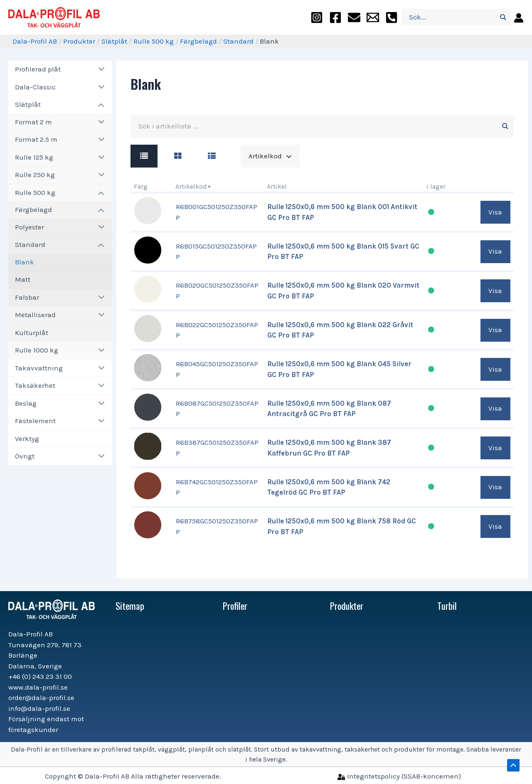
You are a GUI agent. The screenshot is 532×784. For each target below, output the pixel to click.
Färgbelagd (198, 41)
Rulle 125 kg (34, 157)
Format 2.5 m (36, 139)
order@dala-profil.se (41, 698)
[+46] (392, 17)
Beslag (26, 403)
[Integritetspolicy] (399, 776)
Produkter (79, 41)
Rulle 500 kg (154, 41)
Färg (141, 186)
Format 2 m (33, 122)
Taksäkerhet (35, 385)
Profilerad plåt (38, 69)
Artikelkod (191, 186)
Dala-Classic (35, 87)
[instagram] (317, 17)
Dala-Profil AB (35, 41)
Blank (25, 262)
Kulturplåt (32, 333)
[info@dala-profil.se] (373, 17)
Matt (23, 279)
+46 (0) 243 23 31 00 (40, 676)
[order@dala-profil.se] (354, 17)
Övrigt (25, 456)
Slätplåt (114, 41)
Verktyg (27, 439)
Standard (238, 41)
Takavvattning (39, 368)
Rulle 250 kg (35, 175)
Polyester (30, 227)
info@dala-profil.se (39, 708)
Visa (495, 212)
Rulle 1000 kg (37, 350)
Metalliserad (35, 315)
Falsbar (27, 297)
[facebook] (335, 17)
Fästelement (35, 421)
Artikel (277, 186)
